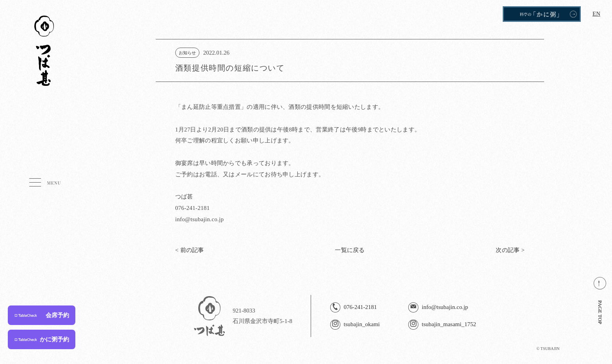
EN (596, 14)
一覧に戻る (350, 250)
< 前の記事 (190, 250)
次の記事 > (510, 250)
